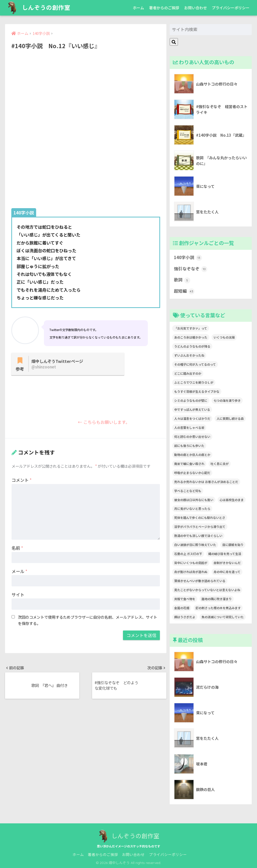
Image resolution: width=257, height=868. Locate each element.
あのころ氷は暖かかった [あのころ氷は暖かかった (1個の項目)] (191, 337)
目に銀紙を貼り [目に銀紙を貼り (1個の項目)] (233, 545)
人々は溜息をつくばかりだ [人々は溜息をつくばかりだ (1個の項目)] (192, 418)
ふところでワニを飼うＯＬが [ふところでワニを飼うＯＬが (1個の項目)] (194, 382)
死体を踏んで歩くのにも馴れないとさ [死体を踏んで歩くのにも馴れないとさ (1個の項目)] (200, 518)
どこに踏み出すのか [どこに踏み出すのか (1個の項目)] (188, 373)
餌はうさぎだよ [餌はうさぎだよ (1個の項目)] (185, 617)
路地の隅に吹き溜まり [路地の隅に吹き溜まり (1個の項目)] (217, 599)
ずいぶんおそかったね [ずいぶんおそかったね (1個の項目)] (189, 355)
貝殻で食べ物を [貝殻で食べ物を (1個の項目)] (185, 599)
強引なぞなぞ (191, 269)
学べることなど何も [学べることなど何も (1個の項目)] (188, 491)
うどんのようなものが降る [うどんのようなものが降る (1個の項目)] (192, 346)
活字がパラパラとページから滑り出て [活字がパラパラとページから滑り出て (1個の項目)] (200, 527)
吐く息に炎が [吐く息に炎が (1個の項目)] (220, 464)
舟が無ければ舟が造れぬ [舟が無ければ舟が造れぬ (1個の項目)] (191, 572)
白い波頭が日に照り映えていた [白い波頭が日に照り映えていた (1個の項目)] (195, 545)
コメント (22, 480)
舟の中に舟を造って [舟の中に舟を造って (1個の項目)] (227, 572)
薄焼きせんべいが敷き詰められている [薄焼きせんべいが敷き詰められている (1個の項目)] (200, 581)
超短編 (184, 291)
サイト (18, 595)
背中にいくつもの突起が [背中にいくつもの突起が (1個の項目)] (191, 563)
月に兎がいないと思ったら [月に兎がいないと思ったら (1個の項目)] (192, 508)
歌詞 (182, 280)
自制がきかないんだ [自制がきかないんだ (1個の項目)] (227, 563)
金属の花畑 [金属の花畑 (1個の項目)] (182, 608)
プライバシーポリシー (231, 8)
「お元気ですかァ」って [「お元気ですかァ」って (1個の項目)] (191, 328)
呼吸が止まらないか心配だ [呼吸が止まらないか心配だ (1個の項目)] (192, 473)
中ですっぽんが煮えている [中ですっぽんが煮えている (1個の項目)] (192, 409)
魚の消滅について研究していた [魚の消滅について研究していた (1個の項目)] (223, 617)
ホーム (138, 8)
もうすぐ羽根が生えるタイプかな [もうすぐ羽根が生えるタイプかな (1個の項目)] (197, 391)
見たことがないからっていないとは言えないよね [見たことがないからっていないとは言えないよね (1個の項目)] (207, 590)
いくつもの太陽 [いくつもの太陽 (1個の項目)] (224, 337)
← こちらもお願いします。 (92, 422)
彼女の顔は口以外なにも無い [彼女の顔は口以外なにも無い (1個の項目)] (194, 500)
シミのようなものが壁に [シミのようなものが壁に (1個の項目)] (191, 400)
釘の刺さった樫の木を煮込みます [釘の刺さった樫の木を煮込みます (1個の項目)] (218, 608)
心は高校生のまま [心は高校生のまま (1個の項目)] (232, 500)
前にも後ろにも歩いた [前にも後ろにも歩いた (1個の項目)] (189, 446)
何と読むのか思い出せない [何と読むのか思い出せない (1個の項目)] (192, 437)
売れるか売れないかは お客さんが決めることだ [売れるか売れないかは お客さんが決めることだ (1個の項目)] (206, 482)
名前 (17, 548)
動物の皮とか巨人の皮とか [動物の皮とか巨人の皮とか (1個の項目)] (192, 455)
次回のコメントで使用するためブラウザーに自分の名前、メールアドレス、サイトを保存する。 (87, 620)
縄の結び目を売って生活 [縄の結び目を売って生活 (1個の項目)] (225, 554)
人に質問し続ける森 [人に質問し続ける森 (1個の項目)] (230, 418)
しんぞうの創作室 (38, 8)
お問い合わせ (196, 8)
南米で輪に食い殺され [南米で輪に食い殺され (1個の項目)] (189, 464)
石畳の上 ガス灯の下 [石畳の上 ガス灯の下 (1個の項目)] (188, 554)
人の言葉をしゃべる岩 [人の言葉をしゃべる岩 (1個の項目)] (189, 427)
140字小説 (188, 258)
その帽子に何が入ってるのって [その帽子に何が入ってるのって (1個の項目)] (195, 364)
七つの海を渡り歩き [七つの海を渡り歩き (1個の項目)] (227, 400)
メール (19, 571)
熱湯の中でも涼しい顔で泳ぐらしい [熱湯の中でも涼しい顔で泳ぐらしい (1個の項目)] (198, 536)
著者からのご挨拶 (164, 8)
